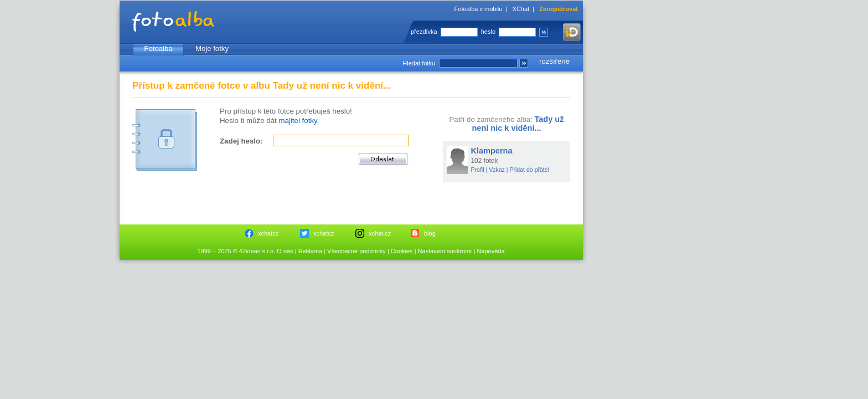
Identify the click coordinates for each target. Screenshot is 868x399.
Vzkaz (497, 170)
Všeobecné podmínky (356, 251)
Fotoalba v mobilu (479, 9)
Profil (478, 170)
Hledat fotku (419, 63)
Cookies (402, 251)
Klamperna (492, 151)
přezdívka (424, 32)
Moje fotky (212, 48)
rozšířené (554, 61)
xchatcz (268, 233)
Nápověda (490, 251)
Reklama (310, 251)
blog (430, 233)
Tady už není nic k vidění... (518, 124)
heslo (488, 32)
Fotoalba (158, 48)
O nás (285, 251)
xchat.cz (380, 233)
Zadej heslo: (241, 141)
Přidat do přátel (529, 170)
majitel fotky (298, 121)
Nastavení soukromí (445, 251)
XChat (521, 9)
